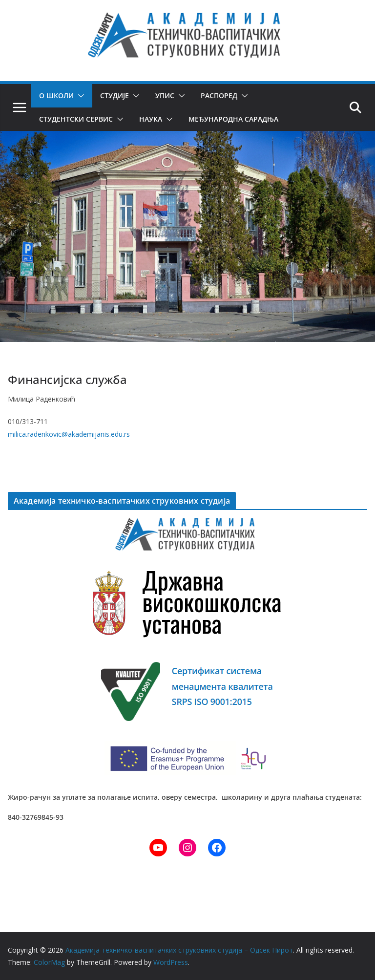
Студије (115, 96)
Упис (165, 96)
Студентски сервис (75, 119)
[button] (79, 96)
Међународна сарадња (232, 119)
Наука (150, 119)
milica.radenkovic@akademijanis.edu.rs (69, 434)
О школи (56, 96)
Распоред (219, 96)
